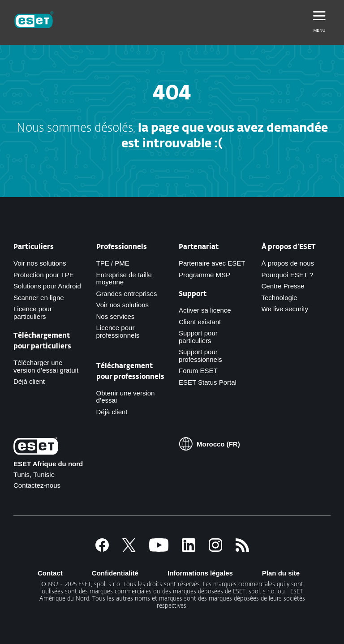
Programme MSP (204, 275)
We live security (285, 309)
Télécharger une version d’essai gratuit (46, 366)
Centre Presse (283, 286)
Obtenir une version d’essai (126, 397)
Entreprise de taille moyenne (124, 279)
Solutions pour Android (47, 286)
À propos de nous (288, 263)
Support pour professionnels (200, 356)
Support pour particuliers (198, 337)
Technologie (279, 298)
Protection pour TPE (44, 275)
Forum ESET (198, 371)
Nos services (116, 316)
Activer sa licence (205, 310)
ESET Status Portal (208, 382)
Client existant (200, 322)
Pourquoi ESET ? (288, 275)
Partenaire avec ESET (212, 263)
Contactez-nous (37, 485)
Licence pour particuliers (33, 313)
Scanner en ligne (39, 298)
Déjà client (29, 381)
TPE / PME (113, 263)
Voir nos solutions (40, 263)
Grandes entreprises (127, 294)
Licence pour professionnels (118, 331)
